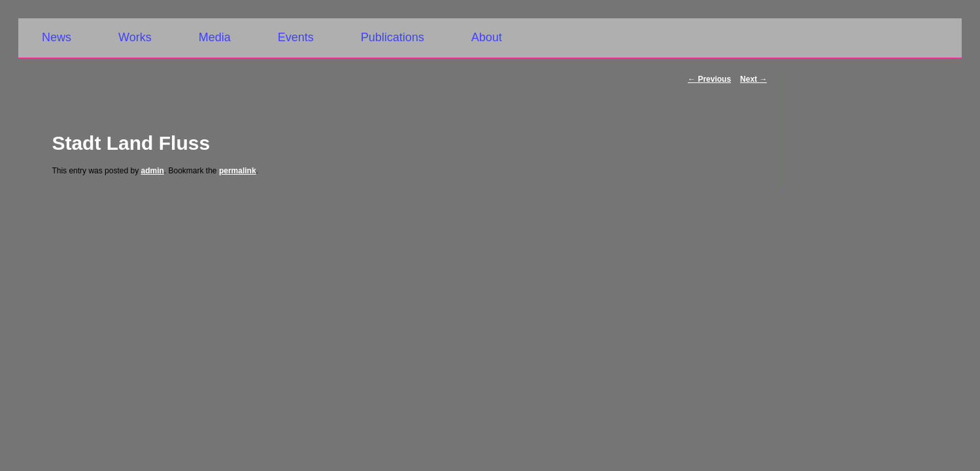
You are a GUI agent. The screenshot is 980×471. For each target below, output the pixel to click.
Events (296, 37)
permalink (238, 171)
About (487, 37)
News (57, 37)
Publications (393, 37)
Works (135, 37)
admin (152, 171)
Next (753, 79)
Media (215, 37)
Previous (709, 79)
